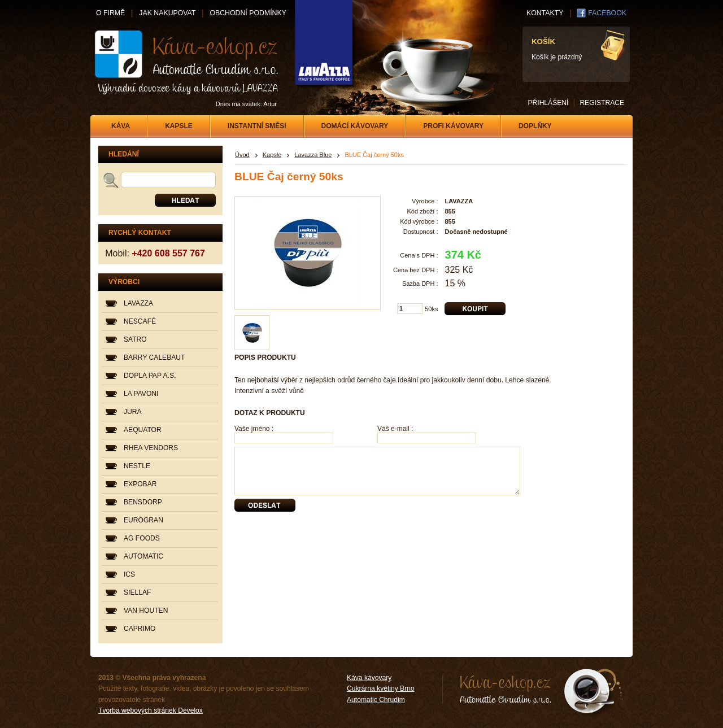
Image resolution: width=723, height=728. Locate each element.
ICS (129, 574)
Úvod (242, 155)
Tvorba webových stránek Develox (151, 710)
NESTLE (137, 466)
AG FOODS (142, 538)
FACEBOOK (607, 13)
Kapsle (272, 155)
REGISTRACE (602, 103)
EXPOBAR (140, 484)
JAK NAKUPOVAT (167, 13)
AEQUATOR (143, 430)
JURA (133, 412)
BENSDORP (143, 502)
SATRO (135, 339)
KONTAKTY (545, 13)
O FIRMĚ (110, 13)
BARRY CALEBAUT (154, 358)
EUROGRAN (143, 520)
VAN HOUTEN (146, 611)
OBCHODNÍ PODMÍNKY (248, 13)
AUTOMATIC (143, 556)
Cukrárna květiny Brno (381, 688)
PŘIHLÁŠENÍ (548, 103)
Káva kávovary (369, 678)
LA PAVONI (141, 394)
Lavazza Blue (313, 155)
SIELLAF (137, 592)
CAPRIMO (140, 629)
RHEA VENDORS (151, 448)
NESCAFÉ (140, 321)
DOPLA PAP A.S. (150, 376)
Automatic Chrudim (376, 700)
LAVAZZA (138, 303)
